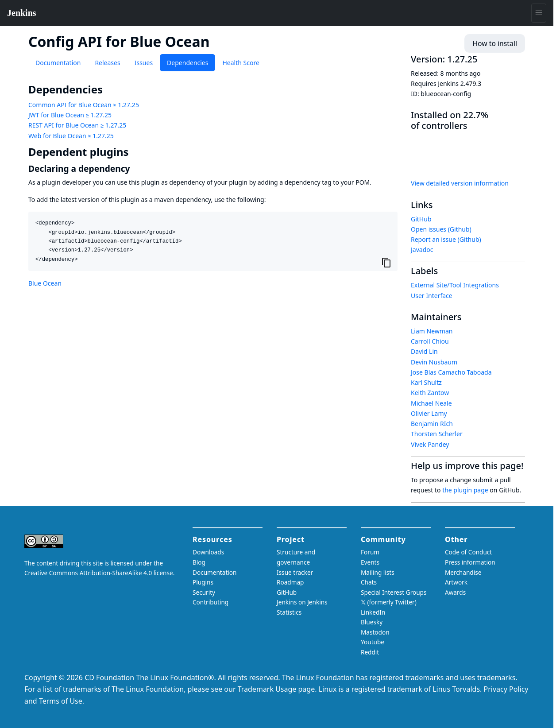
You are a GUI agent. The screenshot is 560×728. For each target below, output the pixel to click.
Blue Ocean (45, 283)
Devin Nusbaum (434, 362)
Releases (107, 63)
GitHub (421, 219)
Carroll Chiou (430, 341)
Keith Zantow (430, 393)
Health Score (241, 63)
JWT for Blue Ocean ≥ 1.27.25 (70, 115)
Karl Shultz (426, 382)
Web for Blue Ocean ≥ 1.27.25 (71, 136)
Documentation (58, 63)
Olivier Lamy (429, 413)
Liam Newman (432, 331)
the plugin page (465, 490)
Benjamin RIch (432, 424)
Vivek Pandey (430, 444)
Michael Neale (431, 403)
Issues (144, 63)
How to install (497, 44)
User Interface (432, 296)
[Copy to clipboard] (386, 262)
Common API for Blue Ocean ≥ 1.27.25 (84, 105)
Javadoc (422, 250)
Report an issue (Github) (446, 239)
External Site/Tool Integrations (455, 285)
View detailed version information (460, 183)
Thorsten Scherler (437, 434)
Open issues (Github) (441, 229)
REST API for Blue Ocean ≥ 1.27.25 (77, 125)
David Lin (424, 351)
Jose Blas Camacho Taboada (451, 372)
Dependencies (187, 63)
